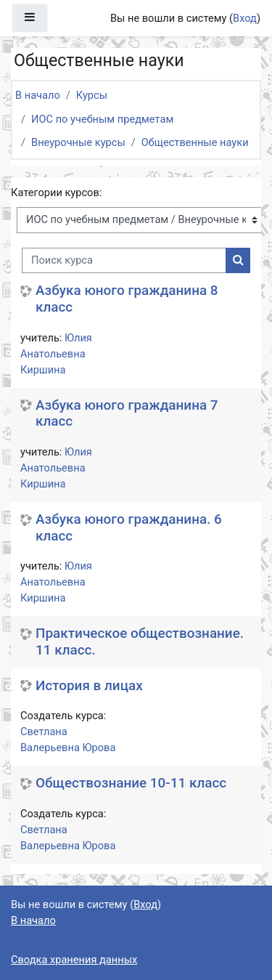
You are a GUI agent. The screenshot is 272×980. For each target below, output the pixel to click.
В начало (38, 95)
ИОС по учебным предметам (102, 119)
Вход (245, 18)
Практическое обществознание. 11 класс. (140, 642)
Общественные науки (195, 142)
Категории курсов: (56, 193)
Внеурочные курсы (78, 142)
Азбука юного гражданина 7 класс (127, 414)
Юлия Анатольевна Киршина (56, 354)
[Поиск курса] (124, 261)
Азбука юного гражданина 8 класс (127, 299)
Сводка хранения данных (74, 960)
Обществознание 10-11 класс (131, 783)
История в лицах (89, 686)
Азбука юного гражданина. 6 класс (129, 528)
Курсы (92, 95)
